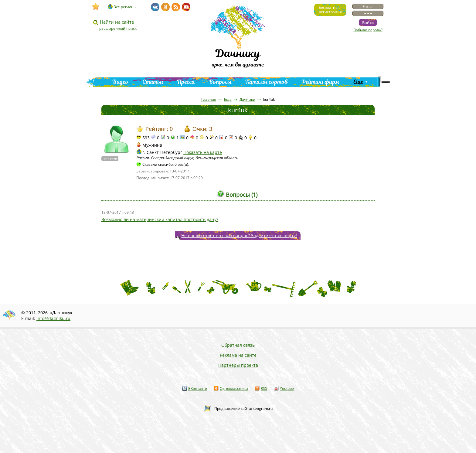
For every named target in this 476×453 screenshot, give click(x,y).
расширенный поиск (118, 28)
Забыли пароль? (368, 30)
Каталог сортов (267, 82)
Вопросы (220, 82)
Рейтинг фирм (321, 82)
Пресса (186, 82)
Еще (358, 82)
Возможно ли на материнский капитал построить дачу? (160, 219)
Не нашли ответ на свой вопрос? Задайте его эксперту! (239, 235)
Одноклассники (234, 388)
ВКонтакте (198, 388)
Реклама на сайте (238, 355)
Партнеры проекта (238, 365)
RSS (264, 388)
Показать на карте (203, 152)
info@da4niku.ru (53, 318)
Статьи (153, 82)
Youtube (287, 388)
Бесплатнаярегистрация (330, 10)
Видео (121, 82)
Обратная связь (238, 345)
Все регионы (125, 7)
